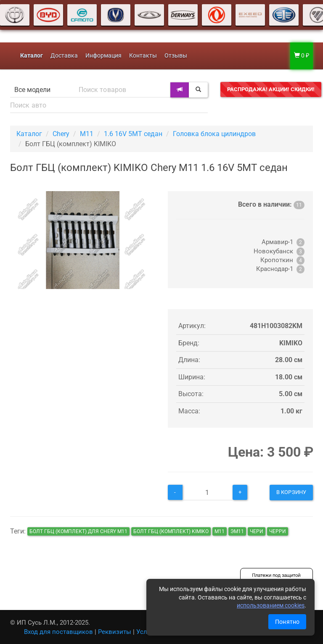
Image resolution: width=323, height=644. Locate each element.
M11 (87, 134)
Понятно (287, 622)
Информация (103, 56)
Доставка (64, 56)
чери (257, 531)
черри (278, 531)
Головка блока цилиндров (214, 134)
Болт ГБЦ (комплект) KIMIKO (171, 531)
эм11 (237, 531)
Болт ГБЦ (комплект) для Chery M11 (78, 531)
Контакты (143, 56)
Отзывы (176, 56)
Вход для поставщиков (58, 632)
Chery (61, 134)
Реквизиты (115, 632)
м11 (220, 531)
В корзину (291, 492)
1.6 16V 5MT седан (133, 134)
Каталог (29, 134)
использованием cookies (271, 605)
